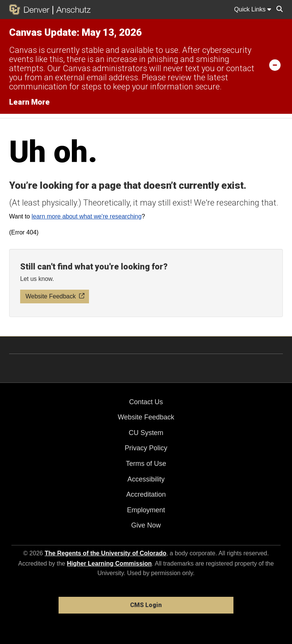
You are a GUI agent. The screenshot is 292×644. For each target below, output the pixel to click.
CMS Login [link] (146, 605)
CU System (146, 433)
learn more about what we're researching (86, 216)
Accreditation (146, 494)
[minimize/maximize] (275, 65)
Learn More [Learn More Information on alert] (29, 102)
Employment (146, 510)
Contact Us (146, 402)
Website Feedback (146, 417)
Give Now (146, 525)
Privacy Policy (146, 448)
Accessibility (146, 479)
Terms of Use (146, 464)
